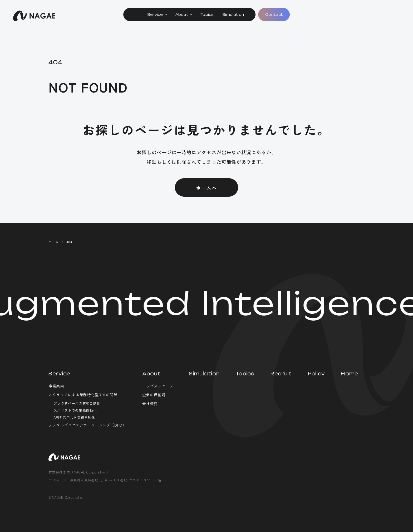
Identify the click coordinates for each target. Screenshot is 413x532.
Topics (207, 14)
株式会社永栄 (34, 16)
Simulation (233, 14)
